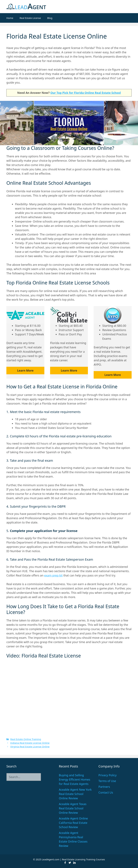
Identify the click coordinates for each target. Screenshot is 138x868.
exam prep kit (53, 575)
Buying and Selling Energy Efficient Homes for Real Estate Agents (75, 779)
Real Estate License (30, 18)
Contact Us (106, 792)
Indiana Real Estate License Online (30, 743)
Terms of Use (107, 781)
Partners (104, 787)
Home (10, 18)
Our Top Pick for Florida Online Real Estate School (86, 93)
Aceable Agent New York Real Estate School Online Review (75, 794)
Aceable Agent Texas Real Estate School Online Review (73, 808)
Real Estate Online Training (26, 739)
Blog (50, 18)
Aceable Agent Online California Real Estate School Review (73, 823)
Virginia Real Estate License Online (30, 746)
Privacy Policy (108, 775)
